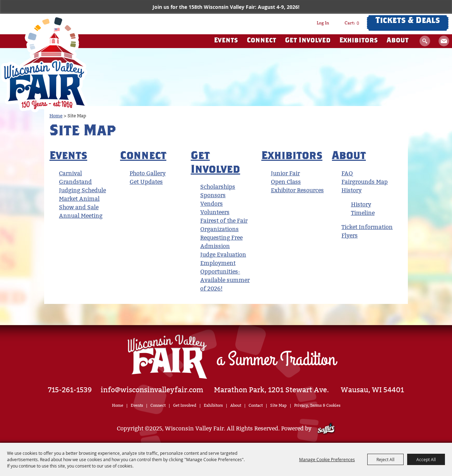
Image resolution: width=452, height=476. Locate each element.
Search (425, 41)
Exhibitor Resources (297, 190)
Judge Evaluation (223, 255)
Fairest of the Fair (224, 221)
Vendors (212, 204)
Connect (261, 41)
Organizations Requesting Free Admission (221, 238)
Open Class (286, 182)
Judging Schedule (82, 190)
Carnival (70, 173)
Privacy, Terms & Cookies (317, 406)
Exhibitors (359, 41)
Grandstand (75, 182)
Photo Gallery (148, 173)
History (352, 190)
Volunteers (215, 212)
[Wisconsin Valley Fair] (44, 63)
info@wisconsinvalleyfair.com (152, 390)
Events (226, 41)
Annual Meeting (81, 216)
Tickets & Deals (408, 21)
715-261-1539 (70, 390)
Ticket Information (367, 227)
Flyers (350, 236)
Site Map (278, 406)
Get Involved (308, 41)
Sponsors (213, 195)
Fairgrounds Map (365, 182)
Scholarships (218, 187)
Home (56, 116)
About (398, 41)
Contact (256, 406)
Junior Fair (285, 173)
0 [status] (358, 23)
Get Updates (444, 41)
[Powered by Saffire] (326, 428)
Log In (323, 23)
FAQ (347, 173)
